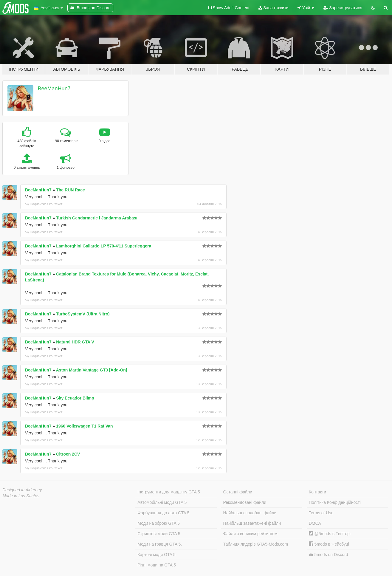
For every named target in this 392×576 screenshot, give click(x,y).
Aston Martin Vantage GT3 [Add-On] (92, 370)
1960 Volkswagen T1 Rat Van (84, 426)
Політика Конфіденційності (335, 502)
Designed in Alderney (22, 490)
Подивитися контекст (44, 204)
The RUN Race (70, 190)
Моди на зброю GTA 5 (158, 523)
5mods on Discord (329, 555)
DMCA (315, 523)
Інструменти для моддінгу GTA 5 (169, 492)
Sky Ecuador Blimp (75, 398)
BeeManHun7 (54, 89)
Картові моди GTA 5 (157, 555)
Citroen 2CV (68, 454)
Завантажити (274, 8)
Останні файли (238, 492)
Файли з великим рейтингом (250, 534)
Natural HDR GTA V (75, 342)
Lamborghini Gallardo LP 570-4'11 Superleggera (104, 246)
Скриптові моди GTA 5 (159, 534)
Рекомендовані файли (245, 502)
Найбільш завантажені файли (252, 523)
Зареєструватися (343, 8)
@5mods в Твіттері (330, 534)
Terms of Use (321, 513)
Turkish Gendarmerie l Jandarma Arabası (97, 218)
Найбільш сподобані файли (250, 513)
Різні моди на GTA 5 (157, 565)
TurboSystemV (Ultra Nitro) (83, 314)
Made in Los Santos (21, 496)
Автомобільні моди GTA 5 (162, 502)
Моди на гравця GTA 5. (160, 544)
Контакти (317, 492)
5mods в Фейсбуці (329, 544)
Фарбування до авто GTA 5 (163, 513)
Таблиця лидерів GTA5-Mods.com (256, 544)
